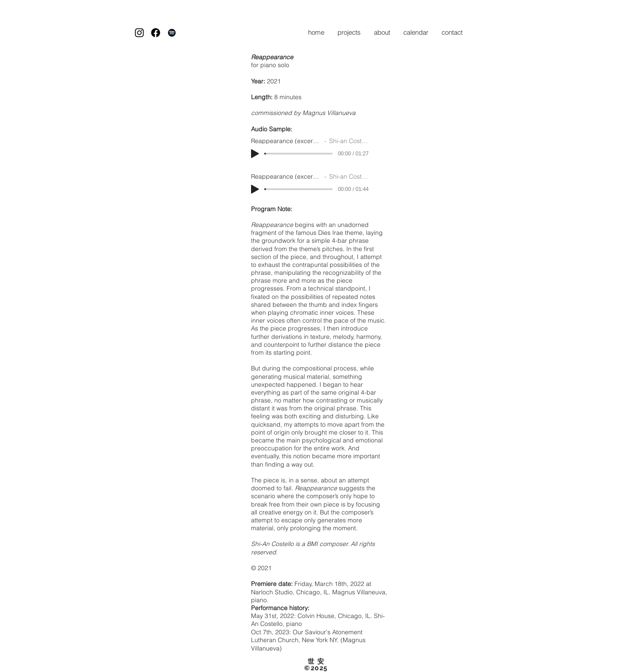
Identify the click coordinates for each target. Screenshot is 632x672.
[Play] (255, 154)
